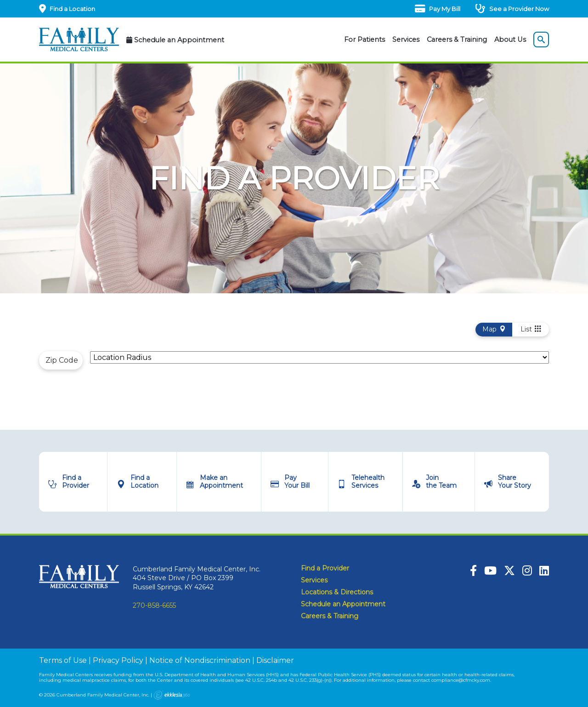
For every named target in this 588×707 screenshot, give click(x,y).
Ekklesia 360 (172, 695)
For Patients (365, 40)
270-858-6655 (154, 605)
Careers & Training (457, 40)
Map (494, 329)
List (531, 329)
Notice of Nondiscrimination (200, 660)
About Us (510, 40)
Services (406, 40)
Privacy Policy (118, 660)
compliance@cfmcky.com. (461, 680)
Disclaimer (275, 660)
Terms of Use (63, 660)
